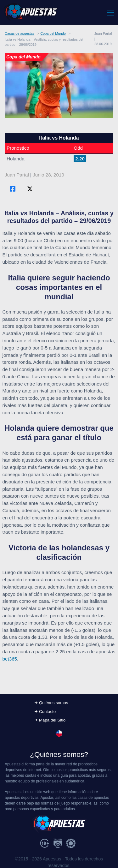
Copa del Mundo (53, 33)
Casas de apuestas (20, 33)
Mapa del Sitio (52, 720)
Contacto (47, 712)
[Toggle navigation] (110, 12)
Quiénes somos (53, 703)
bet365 (10, 659)
